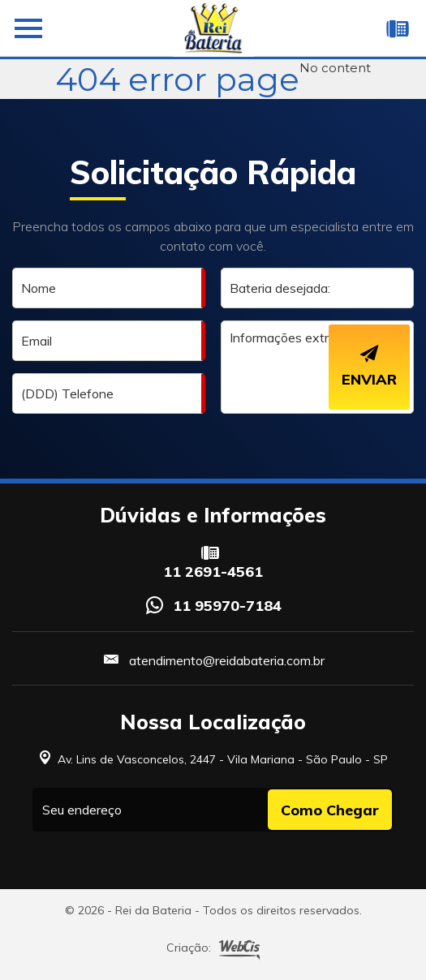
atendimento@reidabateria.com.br (227, 660)
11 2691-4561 (213, 572)
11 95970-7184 (227, 606)
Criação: (213, 949)
